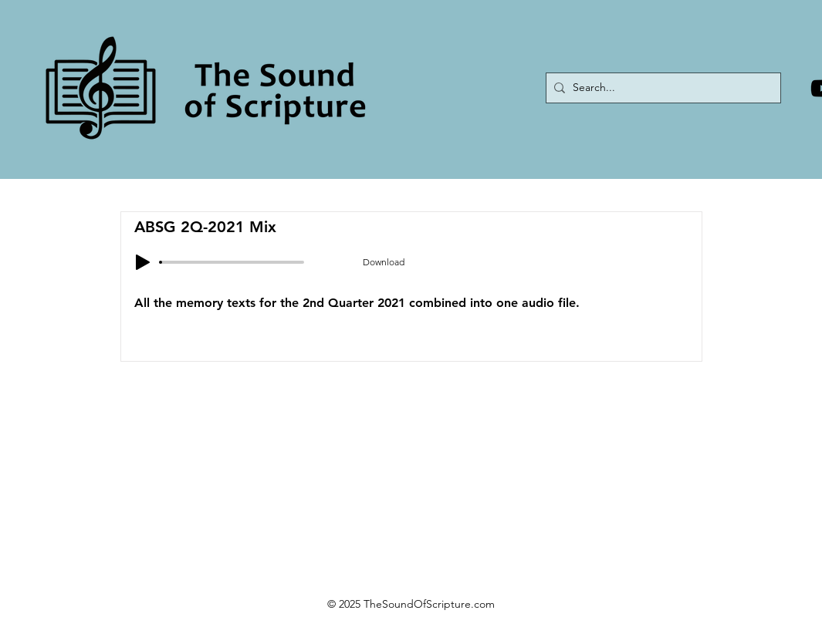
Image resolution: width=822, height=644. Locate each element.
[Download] (384, 262)
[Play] (143, 262)
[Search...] (660, 88)
